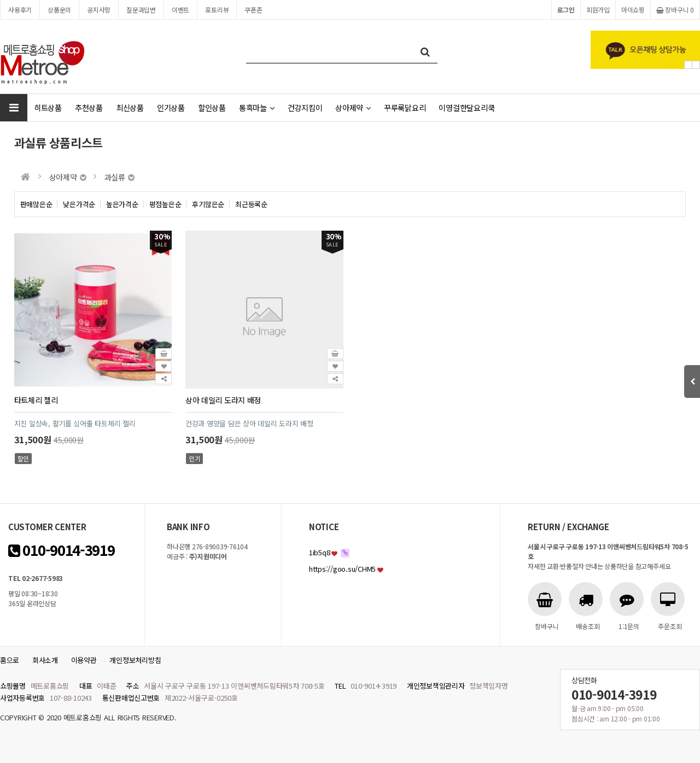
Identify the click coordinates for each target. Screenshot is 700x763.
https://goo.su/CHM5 (342, 569)
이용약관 (84, 660)
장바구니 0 (675, 10)
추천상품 (89, 107)
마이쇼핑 (633, 10)
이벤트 (180, 10)
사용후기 (20, 10)
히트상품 (48, 107)
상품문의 (59, 10)
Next (696, 65)
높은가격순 (122, 204)
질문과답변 (141, 10)
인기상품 (171, 107)
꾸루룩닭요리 (405, 107)
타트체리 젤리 (36, 400)
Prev (688, 65)
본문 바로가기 (0, 0)
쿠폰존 (253, 10)
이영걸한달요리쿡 (466, 107)
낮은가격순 (79, 204)
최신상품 (130, 107)
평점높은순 (165, 204)
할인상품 (212, 107)
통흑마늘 (257, 107)
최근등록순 (251, 204)
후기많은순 (208, 204)
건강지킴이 (305, 107)
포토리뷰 (217, 10)
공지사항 (99, 10)
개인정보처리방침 (135, 660)
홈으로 (10, 660)
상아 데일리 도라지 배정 (223, 400)
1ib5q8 (319, 552)
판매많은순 (36, 204)
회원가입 (598, 10)
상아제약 (353, 107)
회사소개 (45, 660)
